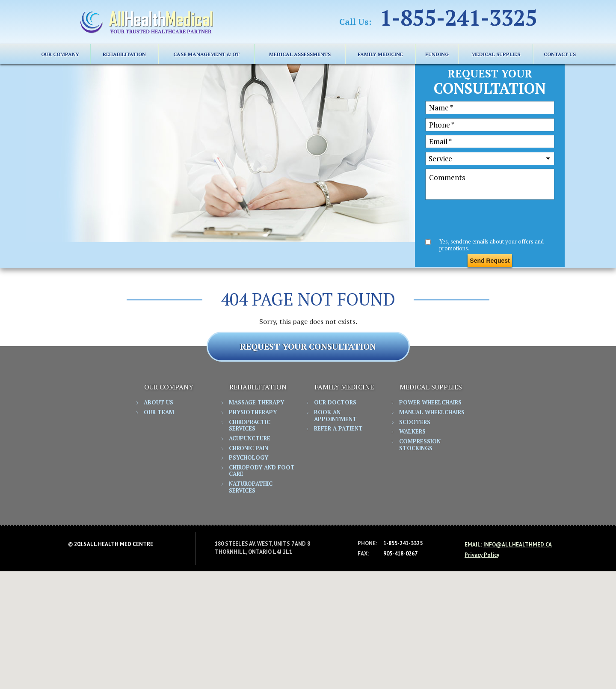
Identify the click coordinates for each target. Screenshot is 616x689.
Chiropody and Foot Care (262, 471)
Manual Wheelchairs (432, 413)
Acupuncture (250, 439)
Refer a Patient (338, 429)
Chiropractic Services (250, 426)
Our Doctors (335, 403)
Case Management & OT (206, 54)
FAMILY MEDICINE (380, 54)
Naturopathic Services (251, 487)
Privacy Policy (482, 555)
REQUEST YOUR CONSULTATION (308, 346)
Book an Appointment (335, 416)
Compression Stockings (420, 445)
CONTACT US (560, 54)
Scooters (415, 422)
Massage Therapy (256, 403)
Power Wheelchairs (430, 403)
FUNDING (437, 54)
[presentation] (490, 220)
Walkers (412, 432)
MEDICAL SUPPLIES (496, 54)
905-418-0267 (400, 554)
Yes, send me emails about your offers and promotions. (492, 245)
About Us (158, 403)
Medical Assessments (300, 54)
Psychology (249, 458)
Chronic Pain (249, 448)
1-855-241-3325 (459, 18)
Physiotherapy (253, 413)
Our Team (159, 413)
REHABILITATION (124, 54)
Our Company (60, 54)
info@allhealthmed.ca (518, 545)
